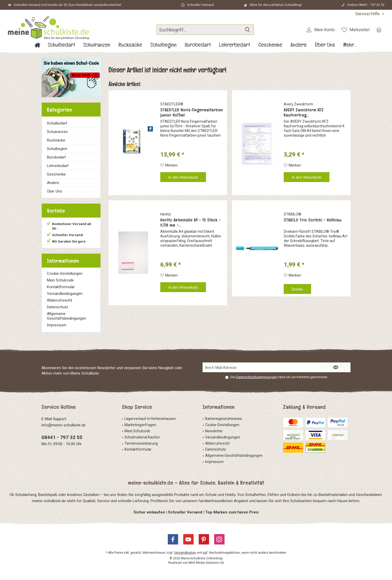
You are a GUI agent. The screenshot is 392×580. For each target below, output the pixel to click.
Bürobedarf (56, 157)
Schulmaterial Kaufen (142, 437)
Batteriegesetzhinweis (224, 419)
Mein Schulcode (60, 280)
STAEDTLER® (172, 104)
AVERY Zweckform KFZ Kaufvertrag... (304, 113)
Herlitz (166, 214)
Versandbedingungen (65, 294)
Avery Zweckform (298, 104)
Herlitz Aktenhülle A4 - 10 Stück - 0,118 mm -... (191, 223)
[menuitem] (368, 14)
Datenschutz (58, 307)
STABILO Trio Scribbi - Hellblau (313, 220)
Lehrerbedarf (58, 166)
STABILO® (293, 214)
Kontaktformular (61, 287)
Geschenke (56, 174)
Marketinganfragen (140, 425)
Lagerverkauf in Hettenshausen (150, 419)
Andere (53, 183)
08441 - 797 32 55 (62, 437)
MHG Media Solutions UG (206, 563)
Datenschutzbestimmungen (256, 377)
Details (297, 289)
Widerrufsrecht (60, 300)
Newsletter (214, 431)
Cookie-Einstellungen (65, 274)
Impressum (57, 325)
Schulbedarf (57, 123)
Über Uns (55, 191)
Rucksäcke (56, 140)
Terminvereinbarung (141, 443)
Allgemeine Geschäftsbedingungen (66, 316)
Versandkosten (185, 553)
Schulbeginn (57, 149)
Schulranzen (57, 132)
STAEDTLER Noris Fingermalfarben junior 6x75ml (192, 113)
